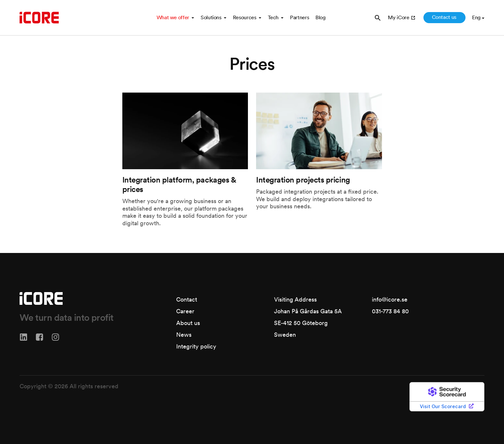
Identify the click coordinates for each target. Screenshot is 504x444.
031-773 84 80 (390, 311)
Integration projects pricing (303, 180)
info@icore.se (390, 299)
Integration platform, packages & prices (179, 185)
